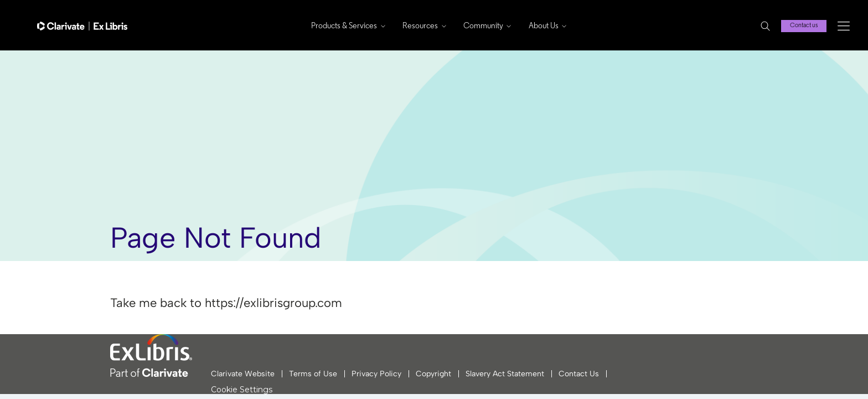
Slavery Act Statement (505, 374)
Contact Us (579, 374)
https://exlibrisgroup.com (273, 303)
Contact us (804, 25)
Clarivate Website (243, 374)
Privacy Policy (376, 374)
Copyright (433, 374)
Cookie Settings (242, 390)
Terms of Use (313, 374)
